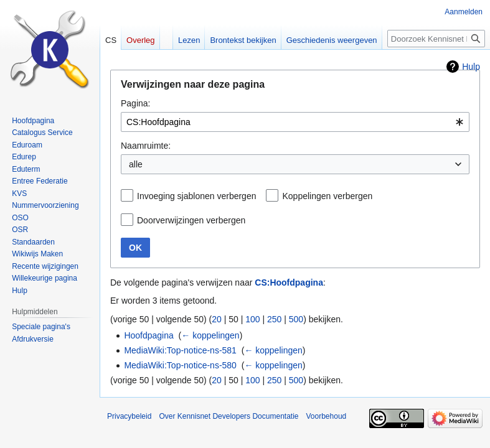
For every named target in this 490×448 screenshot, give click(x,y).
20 (217, 319)
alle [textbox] (136, 164)
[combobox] (295, 122)
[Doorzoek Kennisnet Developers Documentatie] (436, 39)
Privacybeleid (129, 416)
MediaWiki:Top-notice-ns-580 (180, 365)
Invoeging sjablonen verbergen (196, 196)
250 (274, 319)
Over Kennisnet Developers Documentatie (229, 416)
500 (296, 319)
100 (252, 319)
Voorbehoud (327, 416)
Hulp (471, 67)
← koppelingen (210, 335)
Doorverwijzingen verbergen (191, 220)
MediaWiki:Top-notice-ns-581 (180, 350)
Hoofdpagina (148, 335)
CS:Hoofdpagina (289, 282)
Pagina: (135, 103)
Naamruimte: (146, 146)
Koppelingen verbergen (327, 196)
